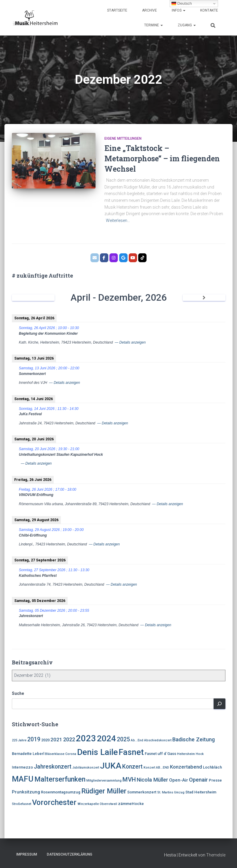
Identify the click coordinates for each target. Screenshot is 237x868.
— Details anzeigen (130, 342)
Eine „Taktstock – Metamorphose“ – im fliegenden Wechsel (162, 158)
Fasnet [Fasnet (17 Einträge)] (131, 752)
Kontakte (209, 10)
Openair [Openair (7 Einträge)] (198, 780)
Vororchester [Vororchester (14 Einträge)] (54, 802)
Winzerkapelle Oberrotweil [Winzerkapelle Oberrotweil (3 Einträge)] (97, 804)
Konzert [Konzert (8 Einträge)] (132, 767)
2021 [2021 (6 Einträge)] (56, 740)
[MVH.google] (123, 258)
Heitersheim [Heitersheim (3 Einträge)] (186, 754)
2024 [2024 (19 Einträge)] (106, 739)
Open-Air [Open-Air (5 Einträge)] (179, 780)
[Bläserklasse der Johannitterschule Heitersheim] (133, 258)
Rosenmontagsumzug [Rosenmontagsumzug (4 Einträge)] (61, 792)
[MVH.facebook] (104, 258)
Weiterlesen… (118, 220)
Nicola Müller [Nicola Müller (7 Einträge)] (152, 780)
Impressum (27, 854)
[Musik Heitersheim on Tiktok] (142, 258)
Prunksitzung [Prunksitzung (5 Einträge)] (26, 792)
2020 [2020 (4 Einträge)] (45, 740)
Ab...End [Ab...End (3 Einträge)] (137, 740)
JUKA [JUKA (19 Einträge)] (111, 766)
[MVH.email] (95, 258)
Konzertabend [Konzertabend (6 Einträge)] (186, 767)
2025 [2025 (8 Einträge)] (123, 739)
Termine (154, 25)
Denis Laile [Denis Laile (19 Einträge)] (97, 752)
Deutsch (182, 4)
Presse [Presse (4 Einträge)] (215, 780)
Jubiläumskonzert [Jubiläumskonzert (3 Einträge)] (86, 768)
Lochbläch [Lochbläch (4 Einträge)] (212, 767)
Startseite (117, 10)
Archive (149, 10)
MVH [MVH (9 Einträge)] (129, 780)
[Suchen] (219, 704)
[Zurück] (33, 298)
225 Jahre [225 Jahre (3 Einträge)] (19, 740)
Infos (179, 10)
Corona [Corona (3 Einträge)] (71, 754)
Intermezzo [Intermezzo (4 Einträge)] (22, 767)
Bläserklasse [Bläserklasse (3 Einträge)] (55, 754)
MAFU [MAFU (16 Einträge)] (23, 779)
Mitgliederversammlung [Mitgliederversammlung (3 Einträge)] (104, 781)
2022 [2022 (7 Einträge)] (69, 739)
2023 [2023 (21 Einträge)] (86, 738)
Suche (18, 693)
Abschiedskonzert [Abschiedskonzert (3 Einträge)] (158, 740)
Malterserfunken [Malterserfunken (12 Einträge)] (60, 779)
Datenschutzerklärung (70, 854)
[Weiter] (204, 298)
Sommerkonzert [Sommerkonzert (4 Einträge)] (142, 792)
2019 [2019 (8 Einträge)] (34, 739)
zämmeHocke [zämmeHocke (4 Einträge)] (131, 804)
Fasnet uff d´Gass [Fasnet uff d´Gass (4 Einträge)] (160, 754)
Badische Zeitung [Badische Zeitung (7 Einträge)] (194, 739)
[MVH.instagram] (114, 258)
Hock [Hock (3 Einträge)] (200, 754)
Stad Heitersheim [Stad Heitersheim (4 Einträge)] (201, 792)
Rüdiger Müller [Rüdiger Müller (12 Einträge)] (104, 791)
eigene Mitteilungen (123, 139)
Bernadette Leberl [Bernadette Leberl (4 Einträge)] (28, 754)
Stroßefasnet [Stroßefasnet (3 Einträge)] (22, 804)
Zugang (187, 25)
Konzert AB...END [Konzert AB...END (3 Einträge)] (156, 768)
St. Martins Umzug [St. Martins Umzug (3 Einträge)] (171, 792)
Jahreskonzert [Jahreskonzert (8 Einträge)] (53, 767)
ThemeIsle (216, 855)
